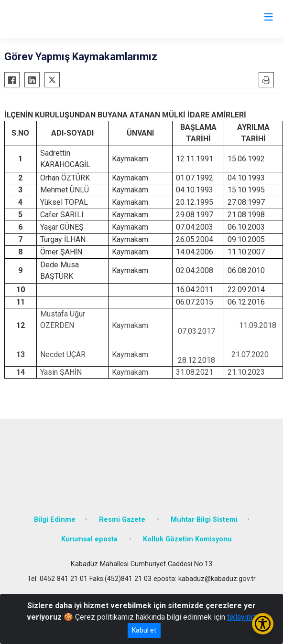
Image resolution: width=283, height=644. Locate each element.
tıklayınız (242, 617)
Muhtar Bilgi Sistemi (204, 520)
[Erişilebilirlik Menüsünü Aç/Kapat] (263, 624)
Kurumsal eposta (90, 539)
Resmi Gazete (123, 520)
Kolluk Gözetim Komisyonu (187, 539)
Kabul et (144, 630)
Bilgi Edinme (55, 520)
